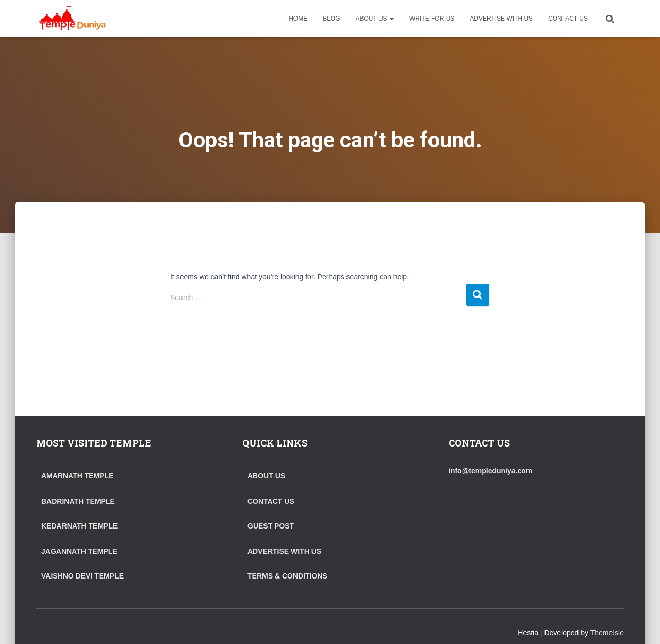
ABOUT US (375, 19)
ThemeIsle (607, 633)
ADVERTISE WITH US (501, 19)
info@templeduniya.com (490, 471)
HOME (298, 19)
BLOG (331, 19)
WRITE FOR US (432, 19)
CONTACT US (568, 19)
